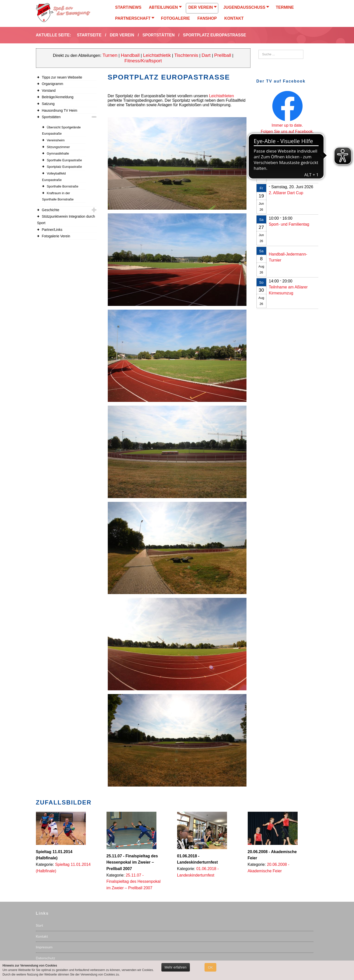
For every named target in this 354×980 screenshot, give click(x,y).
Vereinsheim (56, 140)
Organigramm (53, 84)
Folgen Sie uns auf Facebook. (287, 132)
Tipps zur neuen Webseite (62, 77)
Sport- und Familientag (289, 224)
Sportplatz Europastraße (64, 167)
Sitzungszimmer (58, 147)
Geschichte (51, 210)
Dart (207, 55)
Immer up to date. (287, 125)
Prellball (223, 55)
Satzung (48, 104)
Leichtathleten (222, 96)
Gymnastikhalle (58, 153)
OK (210, 967)
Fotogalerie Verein (56, 236)
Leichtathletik (157, 55)
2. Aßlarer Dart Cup (286, 193)
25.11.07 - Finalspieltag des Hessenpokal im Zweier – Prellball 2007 (134, 882)
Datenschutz (46, 958)
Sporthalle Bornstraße (63, 186)
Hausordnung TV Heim (60, 110)
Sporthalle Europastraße (64, 160)
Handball (130, 55)
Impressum (44, 947)
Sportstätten (51, 117)
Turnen (110, 55)
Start (40, 925)
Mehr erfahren (176, 967)
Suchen (259, 50)
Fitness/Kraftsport (143, 61)
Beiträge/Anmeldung (58, 97)
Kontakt (42, 936)
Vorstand (49, 90)
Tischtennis (186, 55)
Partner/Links (52, 230)
